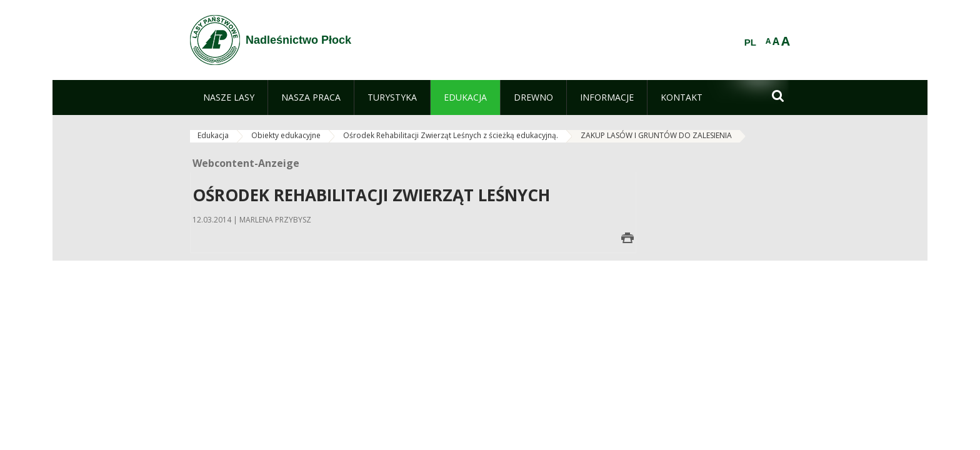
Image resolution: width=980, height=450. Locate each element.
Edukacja (213, 135)
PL (750, 42)
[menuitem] (229, 97)
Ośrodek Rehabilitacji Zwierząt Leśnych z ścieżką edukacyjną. (451, 135)
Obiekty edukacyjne (286, 135)
